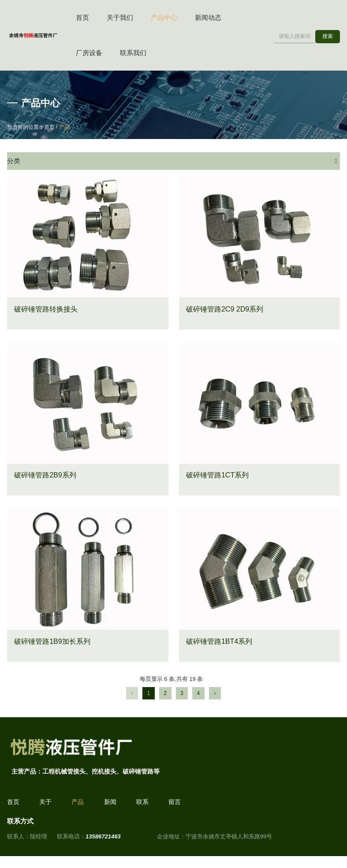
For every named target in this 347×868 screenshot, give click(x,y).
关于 (45, 805)
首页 (82, 17)
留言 (175, 805)
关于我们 (120, 17)
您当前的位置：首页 (32, 127)
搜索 (328, 36)
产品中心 (164, 17)
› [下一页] (215, 695)
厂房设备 (89, 53)
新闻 (110, 805)
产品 (78, 805)
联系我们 (133, 53)
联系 (142, 805)
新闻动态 (208, 17)
